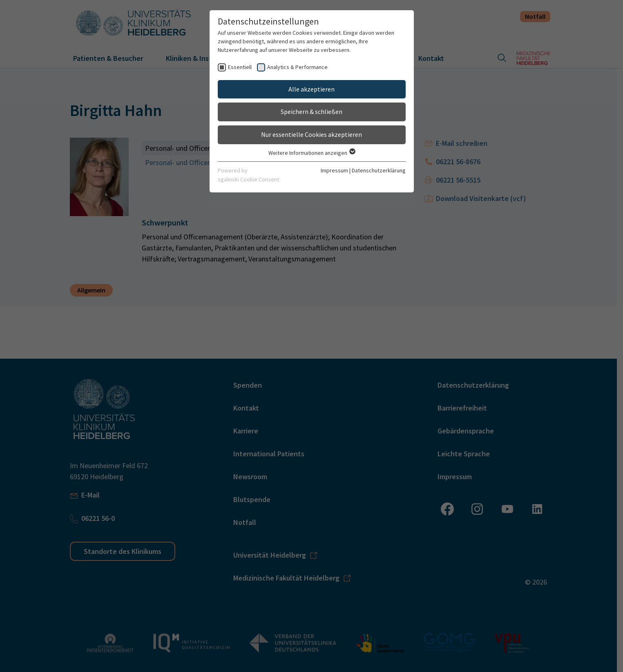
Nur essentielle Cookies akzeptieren (311, 134)
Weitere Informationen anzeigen (311, 153)
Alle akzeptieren (311, 89)
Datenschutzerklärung (379, 170)
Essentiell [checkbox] (240, 67)
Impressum (334, 170)
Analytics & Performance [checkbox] (297, 67)
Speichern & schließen (311, 112)
